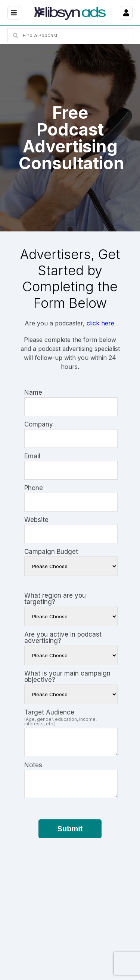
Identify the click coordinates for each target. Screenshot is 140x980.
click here (100, 323)
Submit (70, 829)
